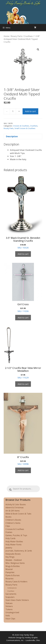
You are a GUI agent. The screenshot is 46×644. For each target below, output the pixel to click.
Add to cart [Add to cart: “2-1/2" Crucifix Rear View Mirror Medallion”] (23, 384)
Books (8, 517)
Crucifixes (28, 36)
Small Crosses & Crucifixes (25, 128)
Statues (9, 603)
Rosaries (10, 579)
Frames (9, 532)
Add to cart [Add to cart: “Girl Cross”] (23, 318)
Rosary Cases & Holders (16, 582)
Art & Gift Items (13, 511)
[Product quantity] (13, 111)
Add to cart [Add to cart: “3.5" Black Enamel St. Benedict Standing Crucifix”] (23, 254)
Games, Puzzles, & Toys (16, 535)
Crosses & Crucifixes (21, 126)
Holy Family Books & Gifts (23, 3)
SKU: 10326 (23, 212)
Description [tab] (12, 136)
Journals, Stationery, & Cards (19, 551)
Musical (9, 569)
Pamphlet (10, 572)
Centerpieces (12, 588)
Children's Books (13, 520)
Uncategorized (12, 612)
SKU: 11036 (23, 288)
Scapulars (10, 597)
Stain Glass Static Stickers (17, 600)
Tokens (9, 609)
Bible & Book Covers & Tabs (18, 514)
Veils (8, 616)
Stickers (9, 606)
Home (6, 36)
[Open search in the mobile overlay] (44, 28)
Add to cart (30, 111)
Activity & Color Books (16, 504)
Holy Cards (10, 538)
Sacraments (11, 594)
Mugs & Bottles (13, 566)
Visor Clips (10, 619)
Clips (8, 526)
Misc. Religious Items (15, 563)
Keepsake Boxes (13, 554)
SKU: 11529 (23, 353)
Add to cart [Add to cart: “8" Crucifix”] (23, 470)
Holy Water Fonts (13, 545)
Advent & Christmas (15, 508)
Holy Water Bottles (14, 542)
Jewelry (9, 548)
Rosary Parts (16, 36)
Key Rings (10, 557)
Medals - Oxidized (14, 560)
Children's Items (13, 523)
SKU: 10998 (23, 429)
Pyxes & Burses (13, 575)
